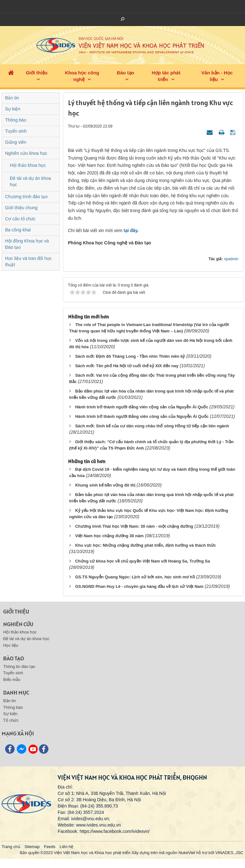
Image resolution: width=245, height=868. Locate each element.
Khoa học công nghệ (82, 76)
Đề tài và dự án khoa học (30, 181)
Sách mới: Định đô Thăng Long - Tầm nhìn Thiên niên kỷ (130, 356)
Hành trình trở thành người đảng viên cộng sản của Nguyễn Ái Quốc (141, 407)
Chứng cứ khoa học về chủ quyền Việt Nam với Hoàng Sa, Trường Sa (142, 561)
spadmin (231, 259)
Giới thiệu (37, 73)
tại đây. (131, 230)
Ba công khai (18, 230)
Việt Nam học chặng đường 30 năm (109, 536)
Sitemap (32, 847)
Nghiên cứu (18, 624)
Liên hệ (66, 847)
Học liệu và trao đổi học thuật (28, 261)
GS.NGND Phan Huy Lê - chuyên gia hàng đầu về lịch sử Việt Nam (139, 586)
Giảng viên (16, 142)
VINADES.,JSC (229, 853)
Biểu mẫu (12, 679)
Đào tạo (126, 73)
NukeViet (187, 853)
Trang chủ (11, 847)
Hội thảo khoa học (28, 165)
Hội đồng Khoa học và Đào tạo (27, 244)
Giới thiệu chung (21, 208)
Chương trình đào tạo (26, 197)
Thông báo (16, 120)
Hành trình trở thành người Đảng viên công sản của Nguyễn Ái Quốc (142, 416)
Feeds (50, 847)
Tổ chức (11, 720)
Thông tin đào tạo (19, 667)
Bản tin (12, 98)
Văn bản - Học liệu (217, 76)
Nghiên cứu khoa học (26, 153)
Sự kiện (13, 109)
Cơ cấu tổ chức (20, 219)
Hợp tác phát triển (166, 76)
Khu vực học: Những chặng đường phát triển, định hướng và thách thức (145, 545)
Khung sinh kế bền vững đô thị (105, 485)
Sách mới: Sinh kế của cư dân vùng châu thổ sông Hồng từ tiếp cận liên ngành (152, 426)
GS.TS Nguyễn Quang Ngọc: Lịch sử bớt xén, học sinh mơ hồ (135, 577)
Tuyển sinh (16, 131)
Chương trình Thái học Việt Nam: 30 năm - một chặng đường (134, 526)
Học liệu (11, 645)
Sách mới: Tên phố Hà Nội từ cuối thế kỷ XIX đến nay (127, 366)
